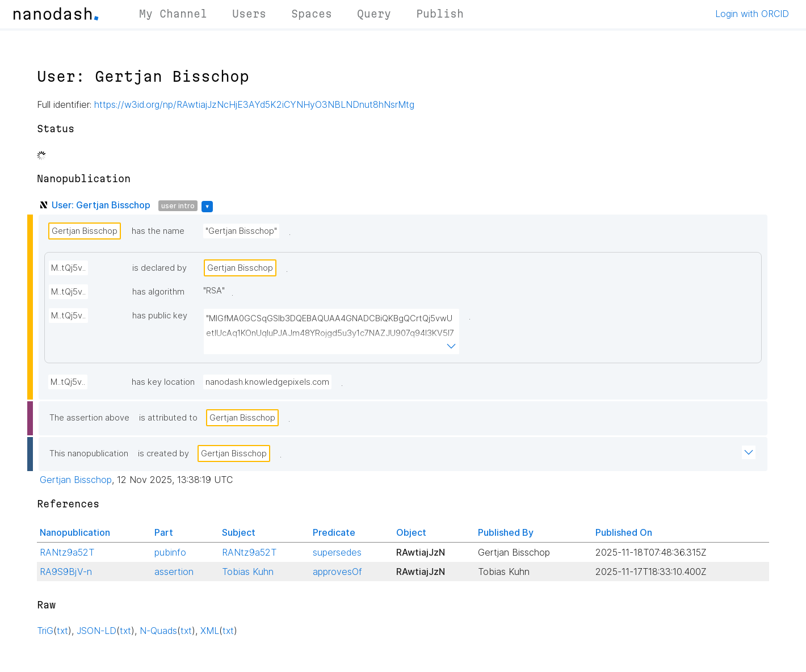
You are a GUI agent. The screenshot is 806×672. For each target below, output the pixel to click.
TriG (45, 631)
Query (374, 14)
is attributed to (168, 418)
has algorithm (158, 292)
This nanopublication (89, 453)
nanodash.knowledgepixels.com (267, 382)
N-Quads (158, 631)
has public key (160, 316)
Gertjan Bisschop (85, 231)
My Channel (173, 14)
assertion (174, 572)
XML (210, 631)
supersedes (337, 552)
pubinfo (170, 552)
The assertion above (89, 418)
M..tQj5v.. (68, 268)
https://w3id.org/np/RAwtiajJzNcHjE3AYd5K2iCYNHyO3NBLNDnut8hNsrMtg (254, 104)
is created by (163, 453)
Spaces (312, 14)
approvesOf (337, 572)
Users (249, 14)
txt (62, 631)
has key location (163, 382)
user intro (178, 206)
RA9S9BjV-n (66, 572)
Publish (440, 14)
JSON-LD (96, 631)
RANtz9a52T (67, 552)
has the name (158, 231)
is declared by (159, 268)
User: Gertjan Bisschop (101, 205)
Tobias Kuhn (248, 572)
